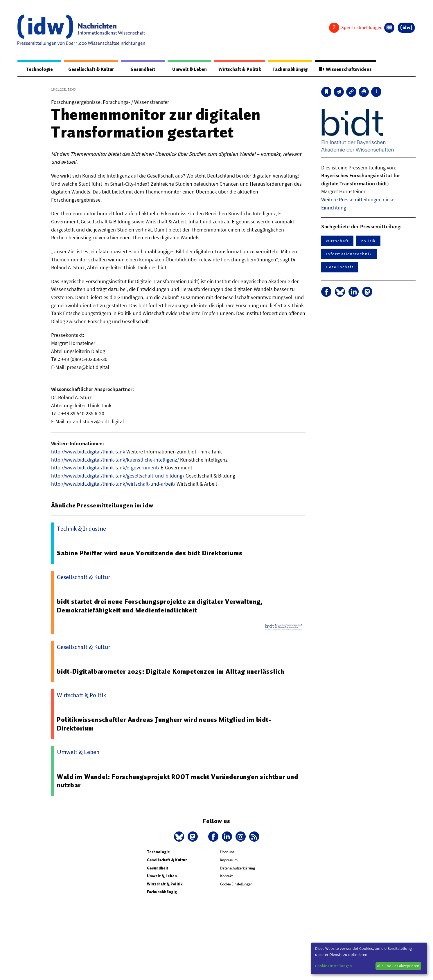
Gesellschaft (340, 267)
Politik (368, 241)
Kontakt (226, 876)
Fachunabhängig (289, 69)
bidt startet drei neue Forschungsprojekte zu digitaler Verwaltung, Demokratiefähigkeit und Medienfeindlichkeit (160, 606)
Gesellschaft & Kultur (90, 69)
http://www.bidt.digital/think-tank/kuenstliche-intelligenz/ (115, 460)
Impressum (229, 860)
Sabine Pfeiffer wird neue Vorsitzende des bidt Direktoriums (150, 553)
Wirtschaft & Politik (238, 69)
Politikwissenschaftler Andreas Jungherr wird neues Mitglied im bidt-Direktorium (165, 724)
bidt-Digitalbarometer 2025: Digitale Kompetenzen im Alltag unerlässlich (171, 672)
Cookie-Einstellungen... (335, 966)
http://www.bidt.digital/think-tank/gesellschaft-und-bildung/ (118, 476)
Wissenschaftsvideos (345, 69)
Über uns (227, 852)
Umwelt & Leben (187, 69)
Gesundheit (141, 69)
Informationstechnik (349, 254)
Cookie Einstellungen (236, 884)
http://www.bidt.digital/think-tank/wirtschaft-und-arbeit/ (113, 484)
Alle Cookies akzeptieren (398, 966)
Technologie (39, 69)
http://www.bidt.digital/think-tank (88, 452)
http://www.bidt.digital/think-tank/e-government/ (105, 468)
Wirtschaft (337, 241)
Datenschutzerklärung (238, 868)
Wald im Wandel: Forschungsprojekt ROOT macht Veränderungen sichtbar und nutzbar (178, 781)
